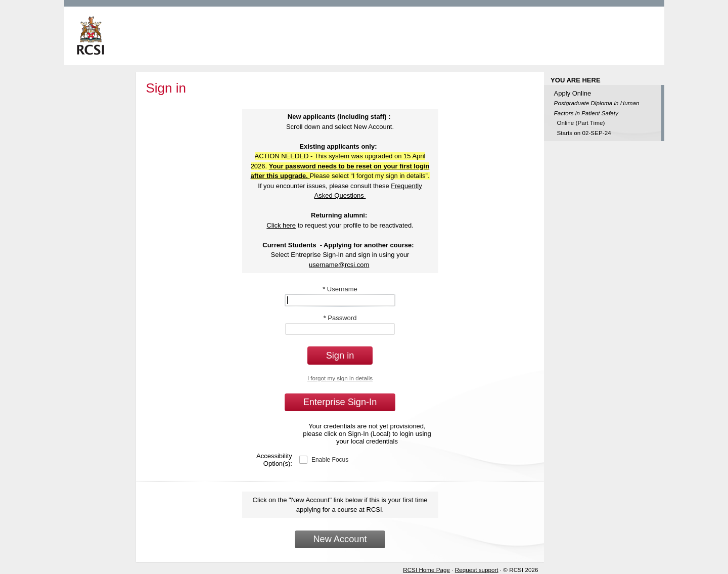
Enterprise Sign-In (340, 402)
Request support (477, 570)
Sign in (340, 356)
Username (340, 289)
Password (340, 318)
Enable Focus (330, 460)
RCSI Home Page (426, 570)
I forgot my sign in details (340, 378)
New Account (340, 539)
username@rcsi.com (339, 265)
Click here (281, 225)
